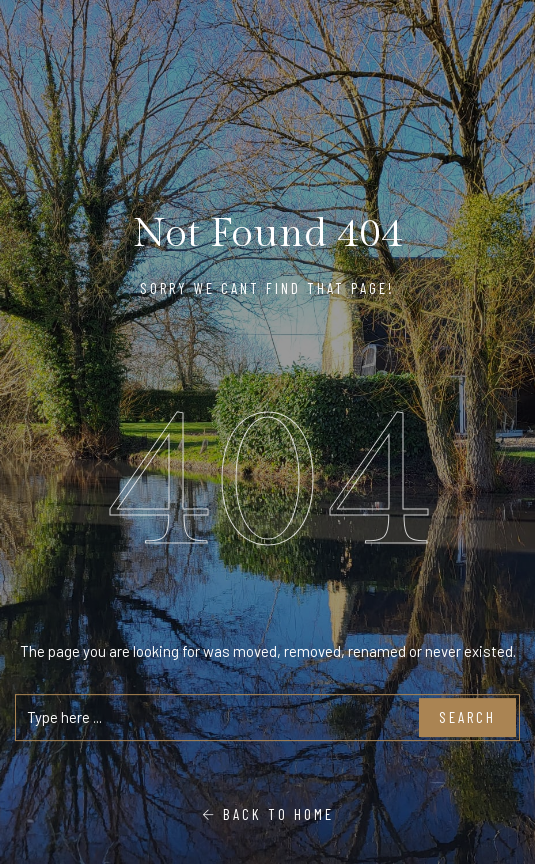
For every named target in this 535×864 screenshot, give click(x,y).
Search (467, 718)
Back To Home (268, 814)
